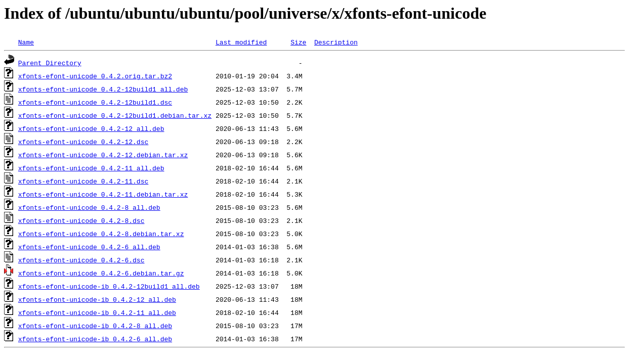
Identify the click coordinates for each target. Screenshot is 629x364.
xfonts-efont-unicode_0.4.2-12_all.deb (91, 128)
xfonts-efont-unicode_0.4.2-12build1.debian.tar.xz (115, 115)
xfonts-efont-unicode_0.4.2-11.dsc (83, 181)
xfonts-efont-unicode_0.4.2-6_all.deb (89, 247)
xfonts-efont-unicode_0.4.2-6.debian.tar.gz (101, 273)
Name (26, 42)
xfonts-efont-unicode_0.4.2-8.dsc (81, 220)
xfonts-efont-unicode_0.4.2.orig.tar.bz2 (95, 76)
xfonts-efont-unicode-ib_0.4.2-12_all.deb (97, 299)
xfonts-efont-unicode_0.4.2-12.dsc (83, 142)
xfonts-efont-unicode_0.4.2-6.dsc (81, 260)
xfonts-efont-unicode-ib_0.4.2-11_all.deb (97, 312)
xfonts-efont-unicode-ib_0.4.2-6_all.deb (95, 339)
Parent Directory (50, 63)
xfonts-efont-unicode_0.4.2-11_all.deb (91, 168)
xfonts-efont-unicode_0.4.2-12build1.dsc (95, 102)
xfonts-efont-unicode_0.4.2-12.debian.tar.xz (103, 155)
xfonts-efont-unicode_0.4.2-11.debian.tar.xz (103, 194)
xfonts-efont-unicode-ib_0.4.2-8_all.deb (95, 326)
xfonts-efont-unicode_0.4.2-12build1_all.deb (103, 89)
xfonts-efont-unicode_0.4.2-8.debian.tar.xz (101, 234)
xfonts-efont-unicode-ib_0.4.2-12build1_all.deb (109, 286)
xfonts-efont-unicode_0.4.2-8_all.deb (89, 207)
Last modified (241, 42)
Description (336, 42)
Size (298, 42)
